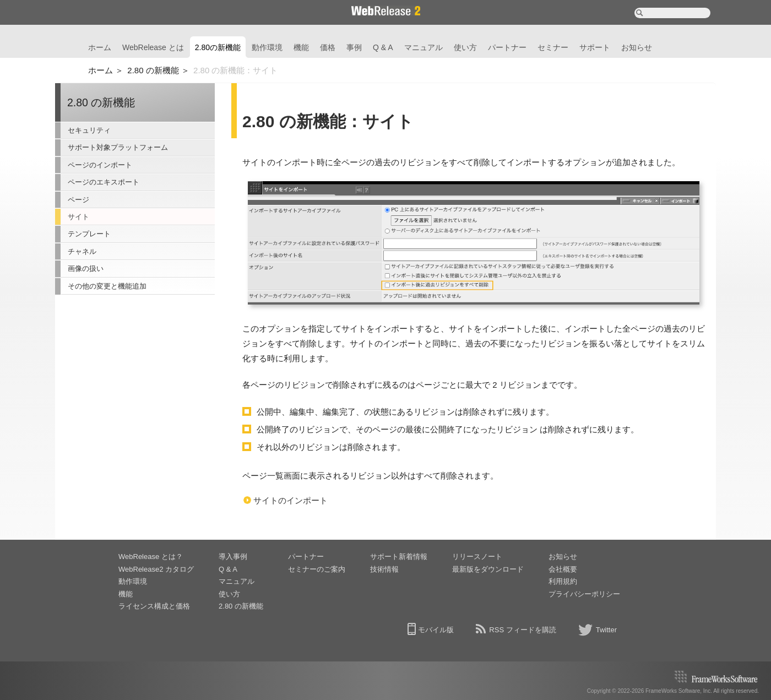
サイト (78, 217)
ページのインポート (100, 165)
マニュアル (423, 47)
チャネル (82, 251)
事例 (354, 47)
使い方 (465, 47)
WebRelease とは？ (151, 557)
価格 (328, 47)
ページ (78, 200)
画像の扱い (86, 268)
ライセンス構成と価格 (154, 606)
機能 (301, 47)
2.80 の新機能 (153, 70)
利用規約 (563, 581)
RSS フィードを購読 (522, 630)
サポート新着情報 (399, 557)
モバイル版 (436, 630)
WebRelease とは (153, 47)
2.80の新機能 (218, 47)
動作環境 (267, 47)
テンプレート (89, 234)
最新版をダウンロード (488, 569)
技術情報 (384, 569)
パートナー (507, 47)
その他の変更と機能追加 (107, 286)
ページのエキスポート (104, 182)
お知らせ (637, 47)
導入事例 (233, 557)
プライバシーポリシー (584, 594)
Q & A (383, 47)
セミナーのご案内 (317, 569)
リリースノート (477, 557)
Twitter (606, 630)
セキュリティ (89, 130)
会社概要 (563, 569)
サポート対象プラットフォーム (118, 147)
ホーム (100, 47)
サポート (595, 47)
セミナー (553, 47)
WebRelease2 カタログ (156, 569)
